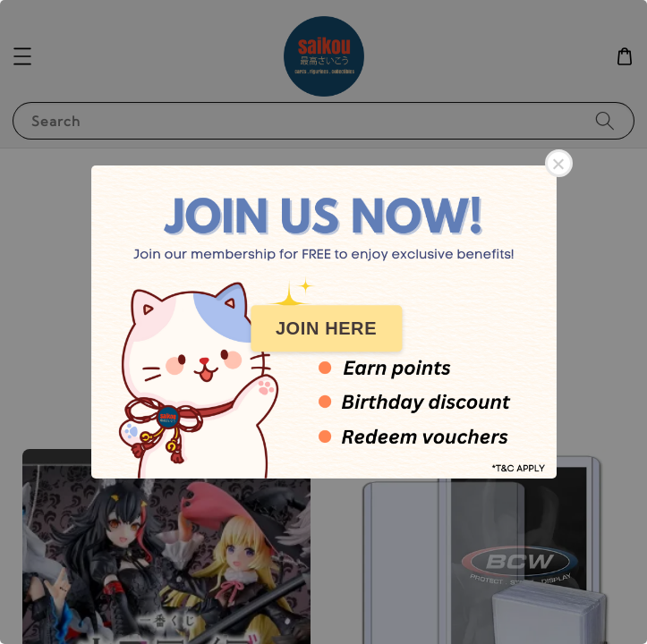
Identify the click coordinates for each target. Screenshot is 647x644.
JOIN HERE (326, 328)
